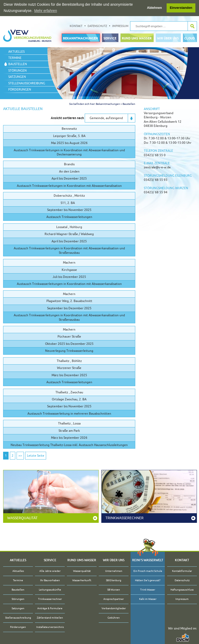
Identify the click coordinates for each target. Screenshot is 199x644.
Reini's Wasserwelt (148, 560)
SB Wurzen (114, 590)
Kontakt (76, 26)
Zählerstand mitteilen (50, 618)
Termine (15, 58)
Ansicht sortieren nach (67, 118)
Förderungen (20, 90)
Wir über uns (168, 38)
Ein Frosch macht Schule (148, 571)
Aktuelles (16, 51)
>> (20, 456)
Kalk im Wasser (148, 599)
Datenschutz (97, 26)
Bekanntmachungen (80, 38)
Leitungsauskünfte (50, 590)
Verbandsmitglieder (114, 608)
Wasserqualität (22, 518)
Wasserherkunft (82, 580)
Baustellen (18, 64)
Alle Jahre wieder (50, 571)
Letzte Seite (36, 456)
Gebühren (114, 618)
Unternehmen (114, 571)
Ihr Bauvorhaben (50, 580)
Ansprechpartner (114, 599)
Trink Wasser (148, 590)
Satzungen (17, 77)
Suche (192, 26)
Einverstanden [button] (181, 8)
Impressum (120, 26)
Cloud (190, 38)
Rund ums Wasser (137, 38)
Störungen (17, 70)
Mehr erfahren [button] (46, 11)
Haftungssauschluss (182, 590)
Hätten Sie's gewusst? (148, 580)
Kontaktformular (182, 571)
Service (110, 38)
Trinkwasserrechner (50, 599)
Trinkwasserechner (125, 518)
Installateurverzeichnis (50, 627)
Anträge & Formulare (50, 608)
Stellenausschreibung (27, 83)
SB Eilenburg (114, 580)
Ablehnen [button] (154, 8)
